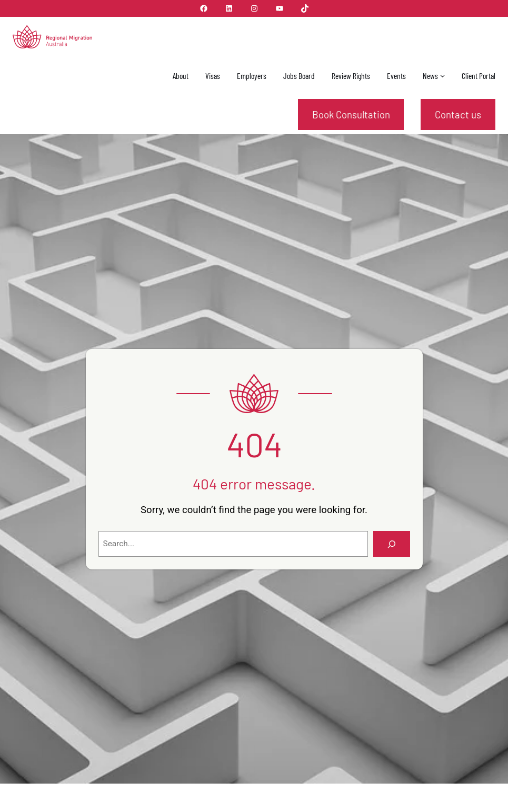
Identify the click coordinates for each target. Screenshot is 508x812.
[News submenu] (442, 76)
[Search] (391, 544)
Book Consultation (351, 114)
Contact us (458, 114)
